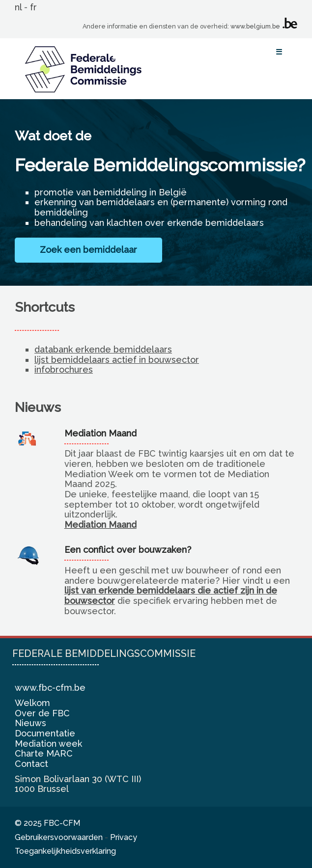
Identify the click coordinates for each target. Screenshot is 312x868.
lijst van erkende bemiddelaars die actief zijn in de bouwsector (171, 596)
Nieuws (30, 723)
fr (33, 7)
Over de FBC (42, 713)
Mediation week (48, 744)
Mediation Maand (100, 525)
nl (18, 7)
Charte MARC (44, 753)
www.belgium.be (255, 26)
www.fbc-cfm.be (50, 688)
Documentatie (45, 733)
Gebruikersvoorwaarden (59, 837)
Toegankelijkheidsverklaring (65, 851)
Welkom (32, 703)
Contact (31, 764)
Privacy (124, 837)
